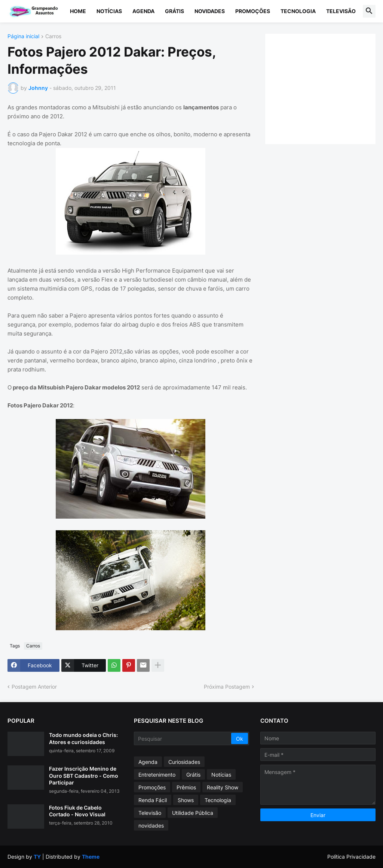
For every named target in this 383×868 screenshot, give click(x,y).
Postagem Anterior (34, 687)
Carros (53, 37)
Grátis (174, 11)
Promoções (253, 11)
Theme (91, 857)
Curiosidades (184, 762)
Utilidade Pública (193, 813)
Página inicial (23, 37)
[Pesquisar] (183, 738)
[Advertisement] (328, 88)
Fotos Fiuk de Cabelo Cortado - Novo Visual (77, 811)
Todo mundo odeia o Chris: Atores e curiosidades (83, 738)
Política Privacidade (351, 857)
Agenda (143, 11)
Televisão (341, 11)
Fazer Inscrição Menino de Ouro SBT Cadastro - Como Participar (84, 775)
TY (37, 857)
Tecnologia (298, 11)
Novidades (210, 11)
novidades (151, 825)
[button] (369, 11)
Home (78, 11)
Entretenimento (157, 775)
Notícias (109, 11)
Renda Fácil (153, 800)
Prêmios (186, 787)
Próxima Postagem (227, 687)
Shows (186, 800)
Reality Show (223, 787)
